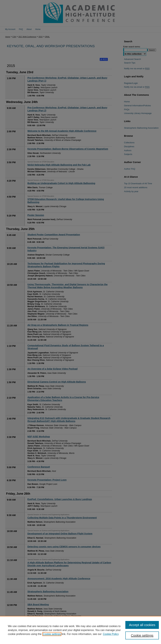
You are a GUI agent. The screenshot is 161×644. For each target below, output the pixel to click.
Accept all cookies (142, 625)
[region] (80, 630)
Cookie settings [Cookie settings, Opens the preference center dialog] (142, 635)
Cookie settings (52, 634)
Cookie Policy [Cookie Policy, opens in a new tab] (111, 634)
